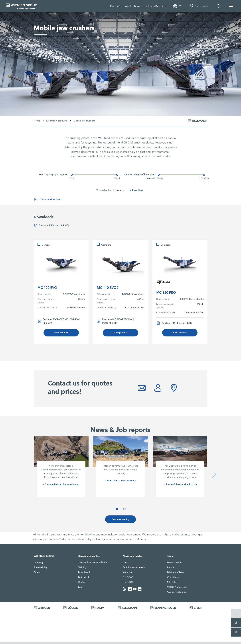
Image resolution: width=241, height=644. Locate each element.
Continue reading (120, 521)
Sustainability (40, 569)
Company (39, 564)
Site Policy (172, 584)
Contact (82, 584)
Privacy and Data (176, 574)
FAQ (80, 589)
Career (37, 574)
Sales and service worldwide (93, 564)
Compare (47, 245)
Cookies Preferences (177, 594)
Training (82, 569)
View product (61, 333)
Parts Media (84, 579)
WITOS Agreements (177, 589)
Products (115, 6)
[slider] (72, 175)
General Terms (174, 564)
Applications (133, 6)
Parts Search (84, 574)
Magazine (128, 574)
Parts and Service (155, 6)
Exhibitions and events (134, 569)
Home (37, 121)
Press (125, 564)
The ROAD (128, 579)
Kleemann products (57, 121)
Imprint (171, 569)
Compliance (173, 579)
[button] (117, 510)
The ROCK (128, 584)
